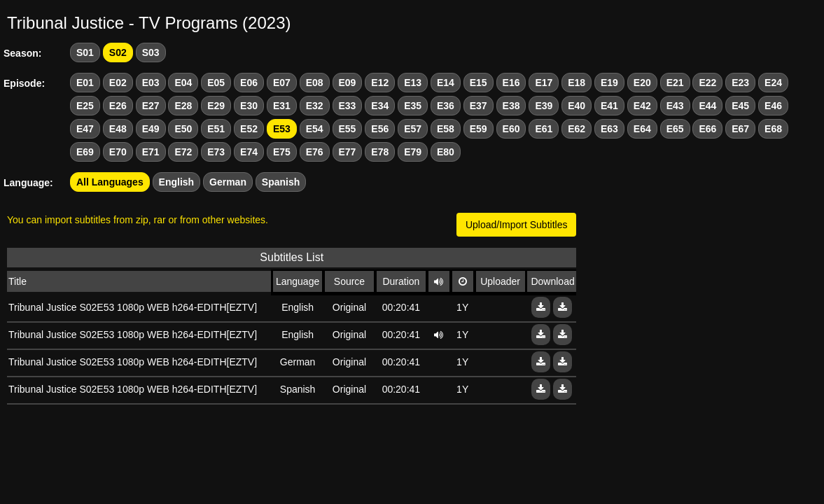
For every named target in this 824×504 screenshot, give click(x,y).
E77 (348, 152)
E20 (642, 83)
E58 (446, 129)
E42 (642, 106)
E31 (282, 106)
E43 (675, 106)
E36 (446, 106)
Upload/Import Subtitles (517, 225)
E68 (773, 129)
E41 (609, 106)
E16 (511, 83)
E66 (707, 129)
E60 (511, 129)
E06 (249, 83)
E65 (675, 129)
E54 (315, 129)
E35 (413, 106)
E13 (413, 83)
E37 (479, 106)
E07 (282, 83)
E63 (609, 129)
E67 (740, 129)
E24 (773, 83)
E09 (348, 83)
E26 (118, 106)
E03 (151, 83)
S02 (118, 52)
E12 (380, 83)
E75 (282, 152)
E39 (544, 106)
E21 (675, 83)
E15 (479, 83)
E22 (707, 83)
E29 (216, 106)
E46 (773, 106)
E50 (183, 129)
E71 (151, 152)
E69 (85, 152)
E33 (348, 106)
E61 (544, 129)
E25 (85, 106)
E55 (348, 129)
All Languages (110, 182)
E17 (544, 83)
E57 (413, 129)
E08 (315, 83)
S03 (151, 52)
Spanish (281, 182)
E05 (216, 83)
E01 (85, 83)
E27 (151, 106)
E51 (216, 129)
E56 (380, 129)
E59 (479, 129)
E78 (380, 152)
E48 (118, 129)
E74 (249, 152)
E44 (707, 106)
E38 (511, 106)
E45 (740, 106)
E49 (151, 129)
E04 (183, 83)
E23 (740, 83)
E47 (85, 129)
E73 (216, 152)
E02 (118, 83)
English (177, 182)
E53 (282, 129)
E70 (118, 152)
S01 (85, 52)
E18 (577, 83)
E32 (315, 106)
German (228, 182)
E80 (446, 152)
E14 (446, 83)
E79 (413, 152)
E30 (249, 106)
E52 (249, 129)
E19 (609, 83)
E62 (577, 129)
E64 (642, 129)
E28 (183, 106)
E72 (183, 152)
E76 (315, 152)
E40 (577, 106)
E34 (380, 106)
